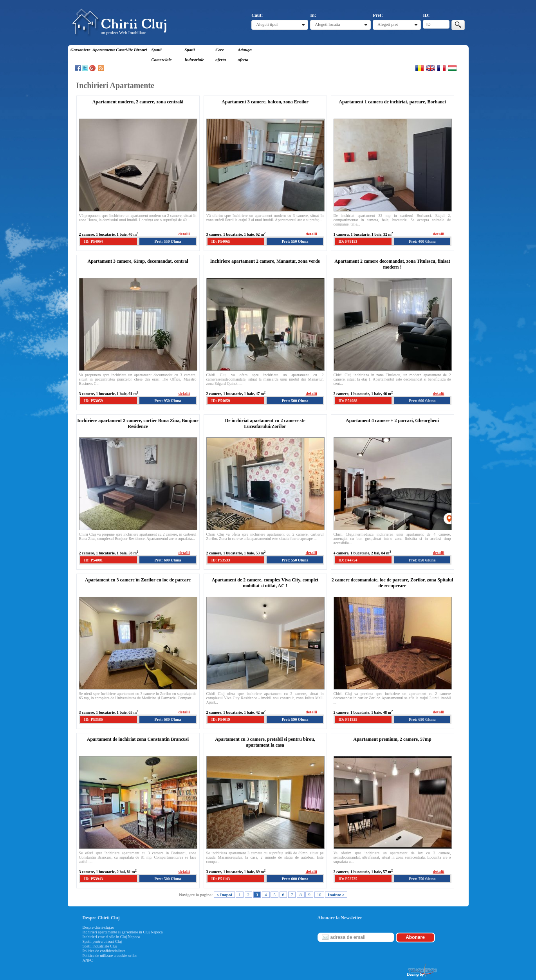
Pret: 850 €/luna (422, 560)
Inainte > (336, 895)
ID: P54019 (221, 719)
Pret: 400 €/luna (422, 241)
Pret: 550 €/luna (168, 241)
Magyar (452, 68)
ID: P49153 (348, 241)
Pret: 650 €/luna (422, 719)
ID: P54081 (94, 560)
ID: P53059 (94, 401)
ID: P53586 (94, 719)
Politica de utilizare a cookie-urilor (110, 956)
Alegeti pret (388, 24)
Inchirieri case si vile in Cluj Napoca (111, 937)
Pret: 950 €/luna (168, 401)
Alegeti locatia (327, 24)
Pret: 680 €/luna (168, 719)
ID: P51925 (348, 719)
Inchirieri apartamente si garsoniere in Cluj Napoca (123, 932)
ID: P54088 (348, 401)
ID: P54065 (221, 241)
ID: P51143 (221, 879)
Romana (420, 68)
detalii (184, 234)
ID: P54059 (221, 401)
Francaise (441, 68)
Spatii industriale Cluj (100, 946)
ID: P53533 (221, 560)
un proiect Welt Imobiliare (124, 32)
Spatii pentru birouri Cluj (102, 941)
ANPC (88, 960)
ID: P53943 (94, 879)
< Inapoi (224, 895)
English (430, 68)
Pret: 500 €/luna (295, 401)
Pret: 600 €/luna (422, 401)
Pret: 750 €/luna (422, 879)
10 (319, 895)
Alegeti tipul (267, 24)
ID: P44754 (348, 560)
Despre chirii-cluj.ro (98, 927)
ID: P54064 (94, 241)
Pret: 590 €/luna (295, 719)
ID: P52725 (348, 879)
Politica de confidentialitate (104, 951)
